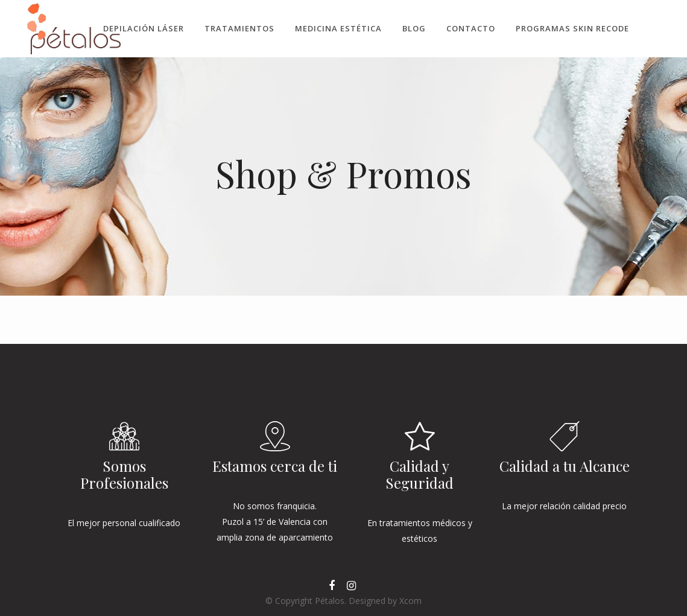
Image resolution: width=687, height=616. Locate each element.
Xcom (410, 601)
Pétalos (330, 601)
